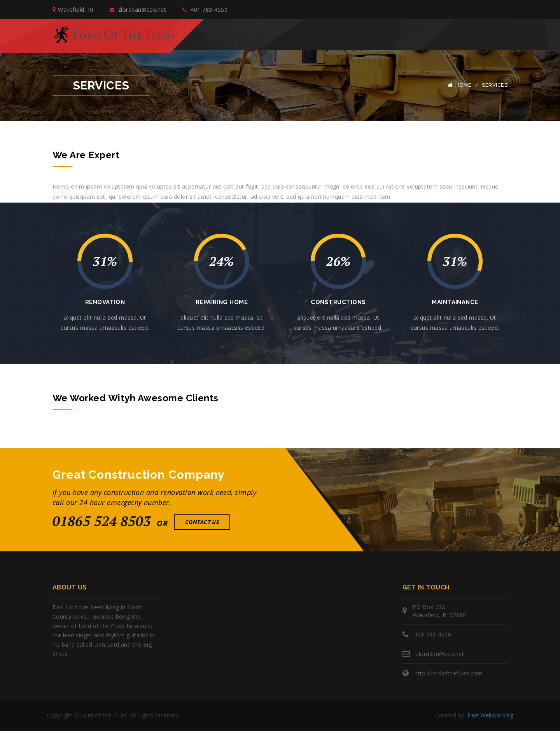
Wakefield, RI (73, 10)
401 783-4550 (205, 10)
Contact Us (202, 522)
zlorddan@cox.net (138, 10)
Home (463, 85)
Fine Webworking (490, 715)
